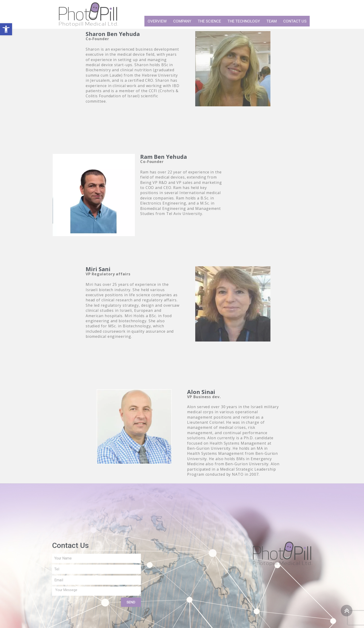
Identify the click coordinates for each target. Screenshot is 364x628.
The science (209, 21)
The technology (244, 21)
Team (272, 21)
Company (182, 21)
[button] (6, 29)
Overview (157, 21)
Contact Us (295, 21)
